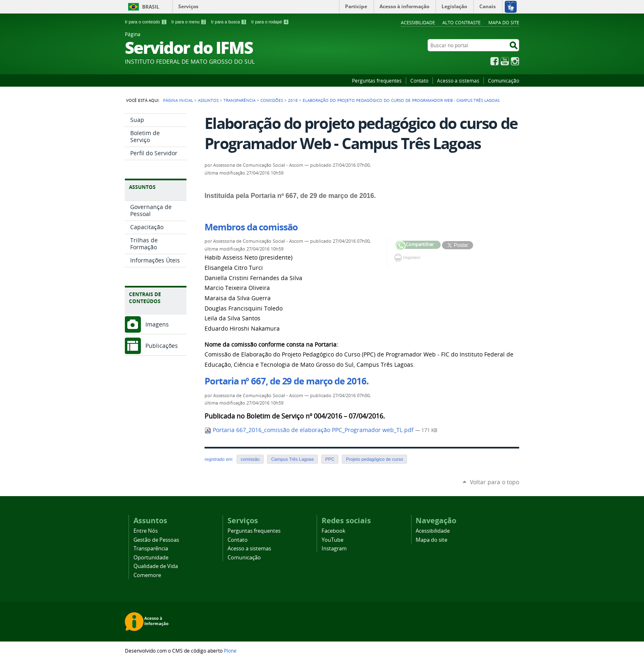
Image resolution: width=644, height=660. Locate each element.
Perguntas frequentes (377, 80)
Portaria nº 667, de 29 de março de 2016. (286, 381)
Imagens (157, 324)
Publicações (162, 346)
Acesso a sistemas (458, 80)
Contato (419, 80)
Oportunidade (151, 558)
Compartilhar (401, 246)
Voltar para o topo (494, 482)
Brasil (151, 7)
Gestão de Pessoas (156, 540)
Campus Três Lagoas (292, 459)
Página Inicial (178, 100)
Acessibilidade (418, 22)
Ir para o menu (189, 22)
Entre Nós (146, 531)
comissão (250, 459)
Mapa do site (504, 22)
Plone (230, 651)
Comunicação (504, 80)
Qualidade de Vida (156, 566)
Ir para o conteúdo (146, 22)
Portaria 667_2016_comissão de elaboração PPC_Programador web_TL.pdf (310, 430)
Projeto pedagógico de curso (374, 459)
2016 (293, 100)
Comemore (147, 575)
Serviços (188, 6)
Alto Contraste (461, 22)
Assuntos (208, 100)
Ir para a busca (229, 22)
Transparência (239, 100)
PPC (330, 459)
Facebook (494, 61)
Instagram (515, 61)
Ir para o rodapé (270, 22)
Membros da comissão (251, 227)
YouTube (505, 61)
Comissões (272, 100)
